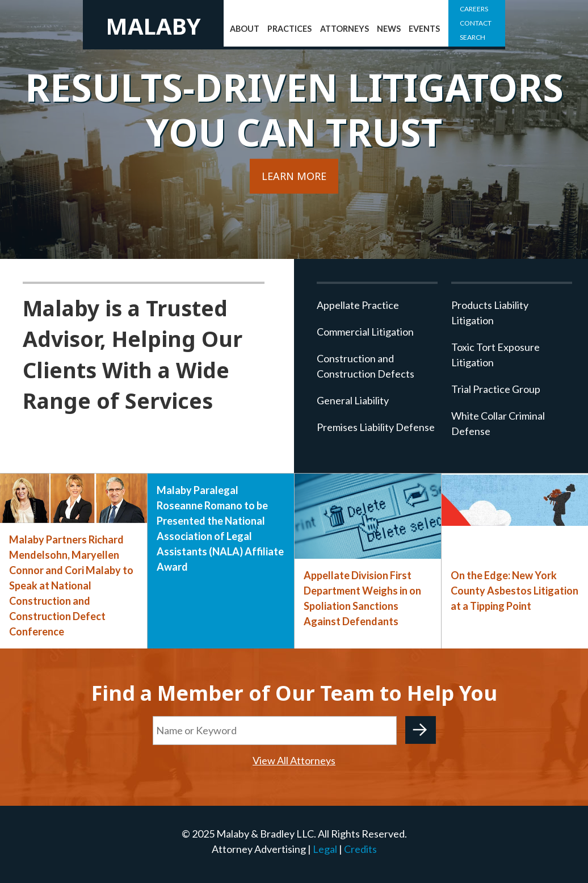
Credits (360, 849)
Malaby (153, 26)
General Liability (353, 400)
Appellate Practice (358, 305)
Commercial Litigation (365, 332)
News (389, 29)
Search (472, 37)
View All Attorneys (294, 760)
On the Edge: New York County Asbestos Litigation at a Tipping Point (514, 591)
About (245, 29)
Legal (325, 849)
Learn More (294, 176)
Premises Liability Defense (376, 427)
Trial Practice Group (496, 389)
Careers (474, 9)
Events (424, 29)
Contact (476, 23)
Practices (289, 29)
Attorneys (345, 29)
